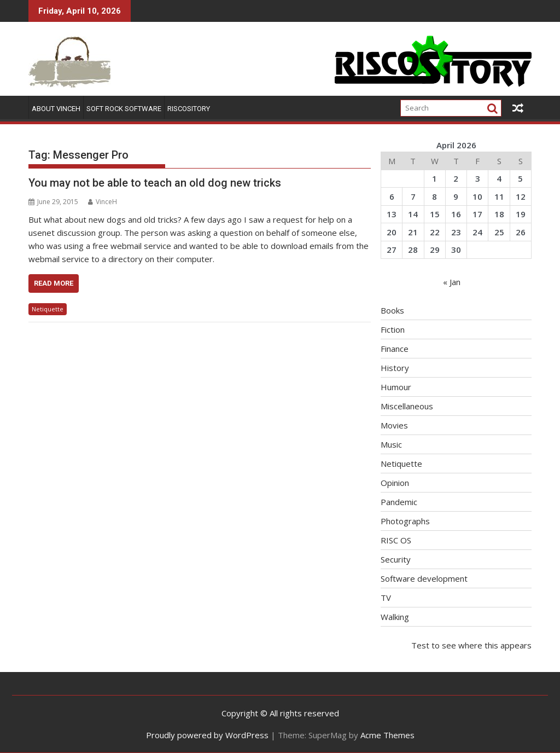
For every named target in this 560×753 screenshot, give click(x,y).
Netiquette (48, 309)
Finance (395, 349)
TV (386, 598)
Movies (394, 425)
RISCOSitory (189, 109)
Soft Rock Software (124, 109)
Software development (424, 578)
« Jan (452, 282)
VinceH (103, 202)
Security (396, 559)
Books (392, 310)
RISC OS (396, 540)
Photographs (405, 521)
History (395, 368)
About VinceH (56, 109)
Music (391, 444)
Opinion (395, 483)
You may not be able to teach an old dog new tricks (155, 183)
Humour (396, 387)
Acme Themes (387, 735)
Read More (54, 283)
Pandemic (399, 502)
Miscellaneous (407, 406)
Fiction (393, 329)
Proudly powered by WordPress (207, 735)
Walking (395, 617)
